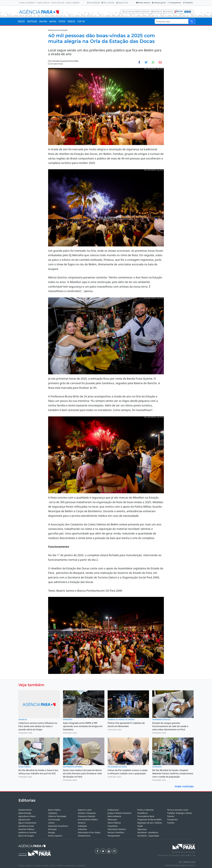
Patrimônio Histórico (117, 829)
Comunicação (54, 820)
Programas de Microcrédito (149, 820)
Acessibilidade (93, 3)
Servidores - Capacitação (148, 836)
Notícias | (30, 866)
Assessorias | (71, 866)
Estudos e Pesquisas (87, 813)
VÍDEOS (71, 21)
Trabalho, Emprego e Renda (179, 813)
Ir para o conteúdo (27, 3)
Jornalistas (168, 12)
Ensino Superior (55, 836)
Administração (25, 813)
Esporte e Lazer (85, 810)
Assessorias (157, 12)
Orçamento (113, 826)
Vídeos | (61, 866)
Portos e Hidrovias (145, 810)
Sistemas (81, 866)
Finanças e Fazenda (86, 816)
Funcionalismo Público (88, 820)
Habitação (82, 826)
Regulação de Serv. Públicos (150, 823)
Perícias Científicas (116, 832)
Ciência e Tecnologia (57, 816)
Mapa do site (122, 3)
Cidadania (53, 813)
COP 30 (81, 21)
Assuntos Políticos (26, 829)
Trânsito (171, 816)
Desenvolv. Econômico (58, 826)
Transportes (172, 820)
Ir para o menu (43, 3)
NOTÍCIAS (32, 21)
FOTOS (62, 21)
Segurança (142, 829)
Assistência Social (26, 826)
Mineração (112, 820)
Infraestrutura (84, 836)
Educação (52, 829)
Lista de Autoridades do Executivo (136, 12)
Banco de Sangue (26, 836)
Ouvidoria (188, 3)
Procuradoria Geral (146, 816)
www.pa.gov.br (159, 3)
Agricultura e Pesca (27, 816)
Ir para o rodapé (72, 3)
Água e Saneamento (27, 823)
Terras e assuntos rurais (178, 810)
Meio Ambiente (114, 816)
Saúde (140, 826)
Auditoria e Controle (27, 832)
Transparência (174, 3)
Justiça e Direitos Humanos (120, 813)
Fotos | (54, 866)
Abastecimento (25, 810)
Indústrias (82, 829)
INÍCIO (21, 21)
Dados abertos (143, 3)
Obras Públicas (114, 823)
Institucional (113, 810)
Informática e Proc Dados (89, 832)
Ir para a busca (57, 3)
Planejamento (114, 836)
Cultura (51, 823)
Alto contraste (108, 3)
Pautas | (39, 866)
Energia (52, 832)
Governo (82, 823)
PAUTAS (43, 21)
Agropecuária (24, 820)
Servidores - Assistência (148, 832)
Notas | (47, 866)
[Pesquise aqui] (192, 21)
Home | (22, 866)
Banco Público (54, 810)
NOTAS (53, 21)
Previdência (143, 813)
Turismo (171, 823)
